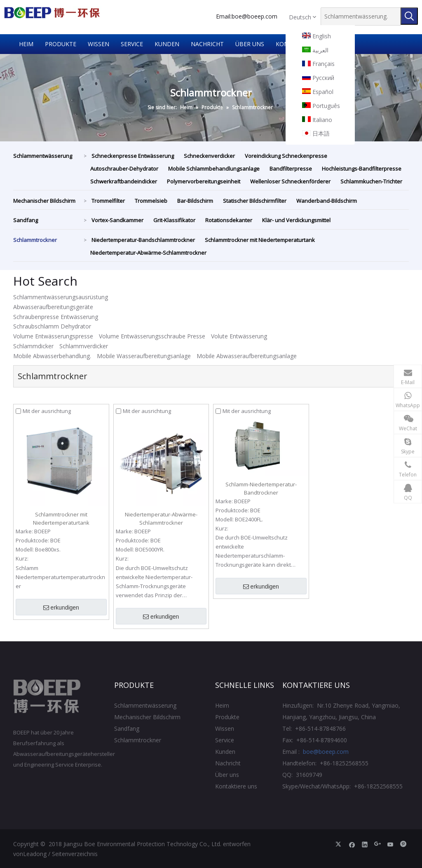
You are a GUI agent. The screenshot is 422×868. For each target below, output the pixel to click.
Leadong (35, 854)
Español (318, 92)
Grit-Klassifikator (174, 220)
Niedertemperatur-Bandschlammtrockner (143, 240)
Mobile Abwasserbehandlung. (52, 356)
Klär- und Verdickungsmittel (296, 220)
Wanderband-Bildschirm (327, 201)
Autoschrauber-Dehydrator (124, 169)
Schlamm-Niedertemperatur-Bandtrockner (261, 488)
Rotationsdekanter (229, 220)
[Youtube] (390, 844)
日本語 (316, 134)
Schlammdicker (33, 346)
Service (225, 740)
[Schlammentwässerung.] (361, 16)
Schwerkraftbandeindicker (124, 181)
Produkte (227, 717)
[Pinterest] (403, 844)
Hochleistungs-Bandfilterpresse (362, 169)
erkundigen (61, 608)
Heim (222, 705)
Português (321, 106)
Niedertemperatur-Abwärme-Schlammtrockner (148, 253)
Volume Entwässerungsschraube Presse (152, 336)
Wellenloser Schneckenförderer (290, 181)
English (316, 36)
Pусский (318, 78)
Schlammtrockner (35, 240)
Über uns (227, 775)
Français (318, 64)
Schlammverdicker (84, 346)
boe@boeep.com (254, 16)
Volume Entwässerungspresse (53, 336)
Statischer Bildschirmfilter (255, 201)
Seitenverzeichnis (75, 854)
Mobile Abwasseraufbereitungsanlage (247, 356)
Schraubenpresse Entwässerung (56, 317)
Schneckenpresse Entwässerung (133, 156)
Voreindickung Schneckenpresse (286, 156)
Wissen (225, 728)
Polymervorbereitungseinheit (204, 181)
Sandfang (26, 220)
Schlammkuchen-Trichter (371, 181)
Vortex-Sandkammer (117, 220)
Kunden (225, 752)
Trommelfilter (108, 201)
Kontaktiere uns (236, 786)
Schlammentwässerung (43, 156)
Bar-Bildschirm (195, 201)
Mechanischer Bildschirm (44, 201)
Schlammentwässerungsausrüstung (61, 297)
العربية (315, 50)
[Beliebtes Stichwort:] (409, 16)
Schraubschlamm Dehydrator (52, 326)
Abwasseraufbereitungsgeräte (53, 307)
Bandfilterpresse (291, 169)
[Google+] (378, 844)
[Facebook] (352, 844)
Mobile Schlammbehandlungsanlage (214, 169)
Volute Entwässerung (239, 336)
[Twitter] (339, 844)
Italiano (317, 120)
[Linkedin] (365, 844)
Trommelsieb (151, 201)
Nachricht (228, 763)
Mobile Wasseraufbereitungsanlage (144, 356)
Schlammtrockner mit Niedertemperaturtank (260, 240)
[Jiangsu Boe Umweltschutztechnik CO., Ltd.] (47, 697)
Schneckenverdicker (209, 156)
